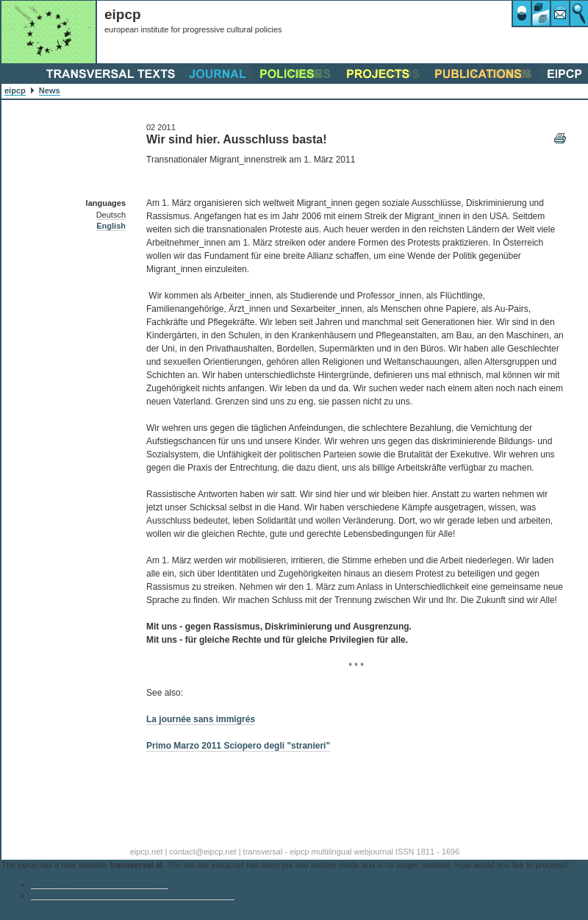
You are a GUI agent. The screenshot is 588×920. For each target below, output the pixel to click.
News (50, 90)
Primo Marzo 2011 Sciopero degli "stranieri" (238, 746)
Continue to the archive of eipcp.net (100, 884)
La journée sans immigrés (201, 719)
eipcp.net (147, 852)
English (111, 226)
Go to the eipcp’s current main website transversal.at (133, 895)
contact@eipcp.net (202, 852)
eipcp (15, 90)
